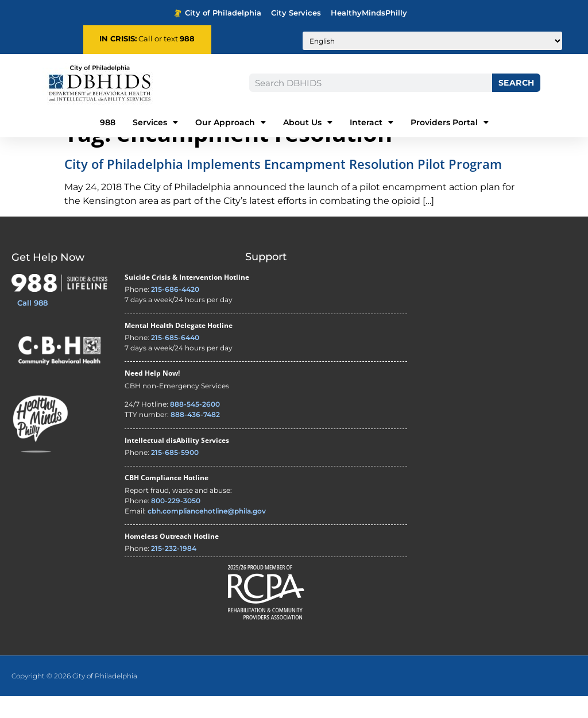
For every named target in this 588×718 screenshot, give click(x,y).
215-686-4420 (175, 312)
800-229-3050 (176, 522)
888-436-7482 (195, 437)
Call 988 (32, 325)
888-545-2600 (195, 426)
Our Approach (231, 122)
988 (187, 39)
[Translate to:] (432, 41)
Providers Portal (450, 122)
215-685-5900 (175, 474)
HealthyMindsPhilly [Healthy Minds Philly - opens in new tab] (369, 13)
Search (517, 83)
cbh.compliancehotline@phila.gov (207, 533)
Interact (372, 122)
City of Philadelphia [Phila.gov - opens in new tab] (218, 13)
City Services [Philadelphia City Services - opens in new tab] (296, 13)
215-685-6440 (175, 360)
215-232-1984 (174, 571)
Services (155, 122)
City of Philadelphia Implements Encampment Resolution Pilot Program (283, 186)
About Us (308, 122)
